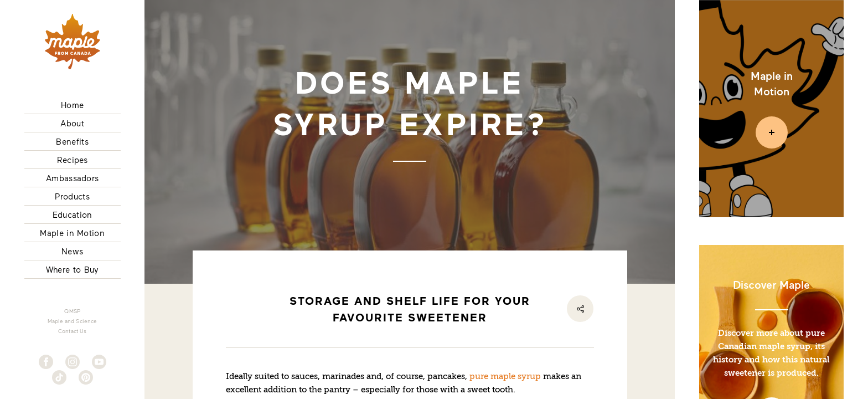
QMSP (72, 311)
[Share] (580, 309)
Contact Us (73, 331)
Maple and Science (73, 321)
